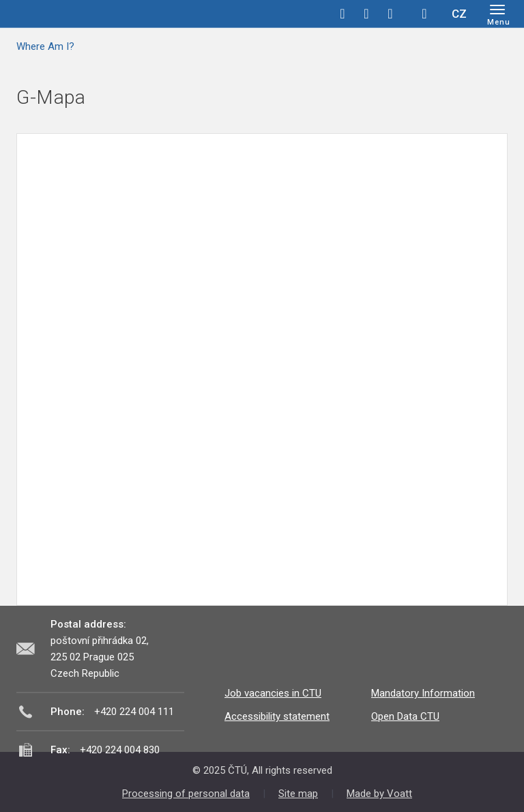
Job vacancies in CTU (273, 693)
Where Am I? (45, 46)
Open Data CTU (405, 716)
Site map (298, 794)
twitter (366, 14)
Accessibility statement (277, 716)
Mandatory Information (423, 693)
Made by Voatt (379, 794)
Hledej (424, 14)
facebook (343, 14)
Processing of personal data (186, 794)
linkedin (390, 14)
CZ (459, 14)
